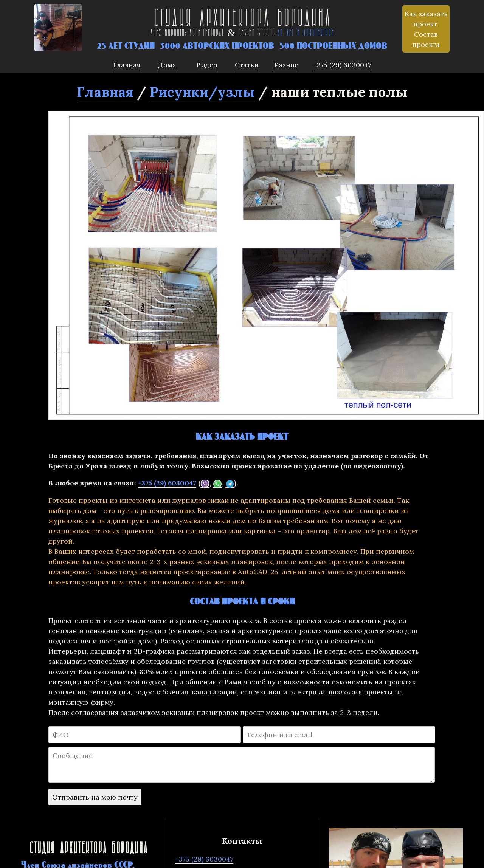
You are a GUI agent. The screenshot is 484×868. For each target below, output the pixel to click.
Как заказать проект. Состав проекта (426, 29)
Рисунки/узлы (202, 92)
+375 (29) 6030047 (167, 483)
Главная (105, 92)
